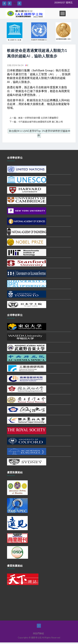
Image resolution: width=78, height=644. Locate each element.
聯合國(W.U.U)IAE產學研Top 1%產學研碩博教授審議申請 (39, 133)
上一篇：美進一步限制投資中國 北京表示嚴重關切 (34, 118)
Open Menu (63, 13)
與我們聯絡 (38, 634)
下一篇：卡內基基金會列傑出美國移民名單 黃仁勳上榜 (36, 122)
